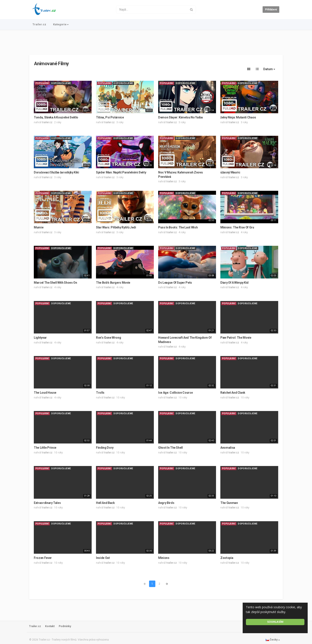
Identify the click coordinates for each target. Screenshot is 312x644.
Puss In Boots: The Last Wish (178, 227)
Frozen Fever (43, 558)
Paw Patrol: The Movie (236, 338)
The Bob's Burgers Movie (113, 283)
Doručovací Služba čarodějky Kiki (56, 172)
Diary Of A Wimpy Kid (234, 283)
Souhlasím (275, 622)
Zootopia (227, 558)
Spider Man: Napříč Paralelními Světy (121, 172)
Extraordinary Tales (47, 503)
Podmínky (65, 626)
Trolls (100, 393)
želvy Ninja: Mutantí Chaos (238, 117)
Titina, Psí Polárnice (110, 117)
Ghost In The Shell (171, 448)
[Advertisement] (156, 42)
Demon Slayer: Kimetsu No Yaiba (180, 117)
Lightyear (40, 338)
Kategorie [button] (61, 24)
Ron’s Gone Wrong (108, 338)
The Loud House (45, 393)
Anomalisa (228, 448)
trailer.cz (47, 122)
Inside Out (103, 558)
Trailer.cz (39, 24)
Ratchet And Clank (233, 393)
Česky (273, 640)
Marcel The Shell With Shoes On (55, 283)
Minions (164, 558)
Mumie (39, 227)
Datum (269, 69)
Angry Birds (166, 503)
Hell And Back (105, 503)
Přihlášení (271, 10)
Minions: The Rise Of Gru (237, 227)
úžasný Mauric (230, 172)
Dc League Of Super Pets (175, 283)
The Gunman (229, 503)
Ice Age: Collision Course (175, 393)
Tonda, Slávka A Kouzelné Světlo (56, 117)
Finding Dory (105, 448)
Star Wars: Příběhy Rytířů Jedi (116, 227)
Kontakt (50, 626)
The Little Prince (45, 448)
